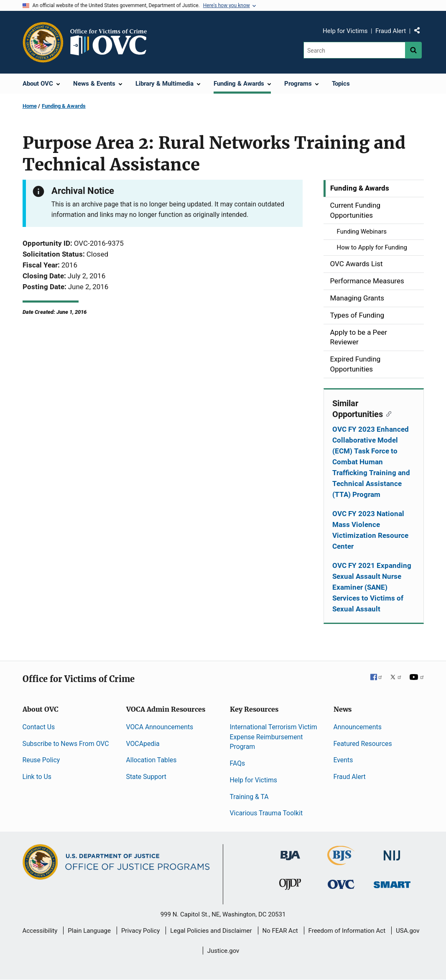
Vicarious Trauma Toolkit (266, 813)
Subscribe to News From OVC (66, 744)
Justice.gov (223, 951)
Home (30, 106)
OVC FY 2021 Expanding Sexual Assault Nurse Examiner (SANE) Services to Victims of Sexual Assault (372, 587)
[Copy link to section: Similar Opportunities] (387, 413)
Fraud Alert (391, 31)
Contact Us (39, 727)
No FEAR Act (280, 931)
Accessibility (40, 931)
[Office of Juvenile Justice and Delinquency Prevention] (290, 886)
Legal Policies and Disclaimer (211, 931)
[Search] (354, 50)
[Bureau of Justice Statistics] (341, 862)
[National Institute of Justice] (392, 852)
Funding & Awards (64, 106)
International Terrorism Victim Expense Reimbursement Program (274, 737)
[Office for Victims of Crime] (341, 884)
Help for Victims (345, 31)
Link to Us (37, 777)
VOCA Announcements (160, 727)
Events (343, 760)
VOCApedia (143, 744)
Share (420, 32)
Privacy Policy (140, 931)
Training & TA (249, 797)
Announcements (358, 727)
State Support (147, 777)
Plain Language (89, 931)
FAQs (238, 763)
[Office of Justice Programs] (43, 42)
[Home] (112, 42)
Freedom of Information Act (347, 931)
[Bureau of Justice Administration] (290, 851)
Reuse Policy (41, 760)
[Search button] (413, 50)
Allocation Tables (152, 760)
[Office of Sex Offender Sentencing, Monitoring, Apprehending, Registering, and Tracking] (392, 882)
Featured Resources (363, 744)
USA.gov (408, 931)
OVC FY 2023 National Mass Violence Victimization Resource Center (370, 530)
